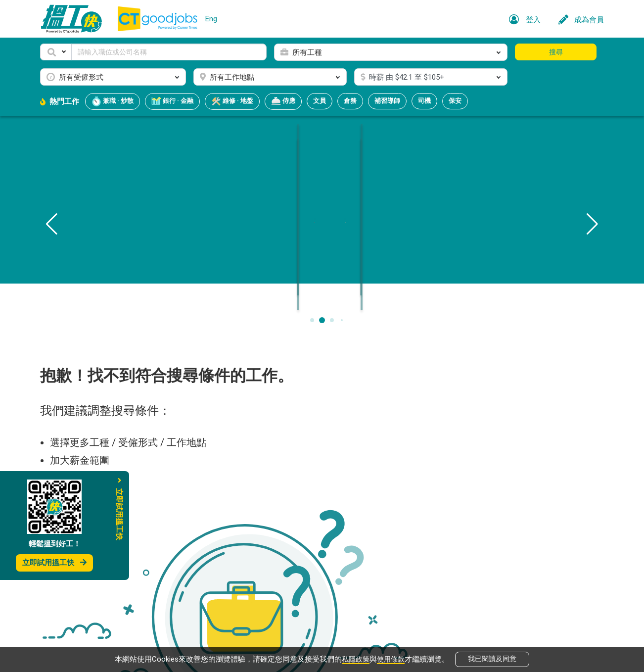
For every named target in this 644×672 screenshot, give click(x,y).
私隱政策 (355, 658)
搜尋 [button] (556, 52)
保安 (455, 101)
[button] (56, 52)
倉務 (350, 101)
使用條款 (392, 658)
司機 (424, 101)
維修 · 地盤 (232, 101)
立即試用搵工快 (54, 563)
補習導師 (387, 101)
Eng (211, 19)
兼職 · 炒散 (113, 101)
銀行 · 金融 (172, 101)
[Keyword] (169, 52)
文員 (320, 101)
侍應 (283, 101)
